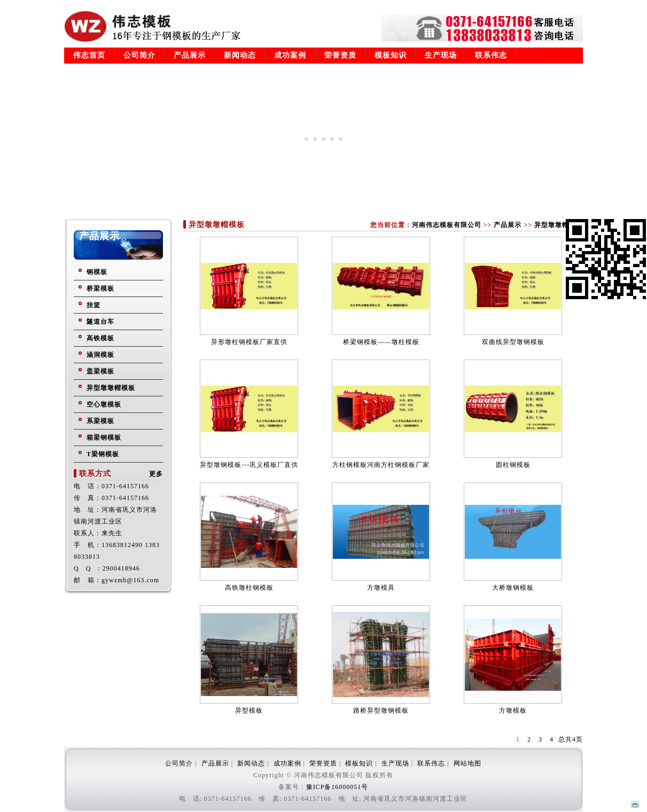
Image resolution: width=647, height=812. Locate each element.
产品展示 (190, 55)
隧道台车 (100, 322)
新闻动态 (240, 55)
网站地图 (467, 763)
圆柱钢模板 (513, 465)
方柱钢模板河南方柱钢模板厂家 (381, 465)
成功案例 (290, 55)
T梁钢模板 (103, 454)
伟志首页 (89, 55)
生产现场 (441, 55)
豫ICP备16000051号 (337, 787)
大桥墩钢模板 (513, 588)
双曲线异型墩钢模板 (513, 342)
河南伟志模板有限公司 (447, 225)
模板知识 (391, 55)
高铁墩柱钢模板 (249, 588)
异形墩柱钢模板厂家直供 (249, 342)
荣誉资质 (340, 55)
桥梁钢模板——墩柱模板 (381, 342)
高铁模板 (100, 338)
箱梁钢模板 (104, 438)
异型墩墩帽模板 (111, 388)
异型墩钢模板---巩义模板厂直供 (249, 465)
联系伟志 (491, 55)
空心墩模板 (104, 404)
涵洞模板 (100, 355)
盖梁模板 (100, 371)
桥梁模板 (100, 288)
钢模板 (97, 272)
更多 (156, 474)
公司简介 (139, 55)
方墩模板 (513, 710)
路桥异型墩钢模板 (381, 710)
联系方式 (95, 474)
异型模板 (249, 710)
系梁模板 (100, 421)
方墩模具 (381, 588)
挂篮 (93, 305)
